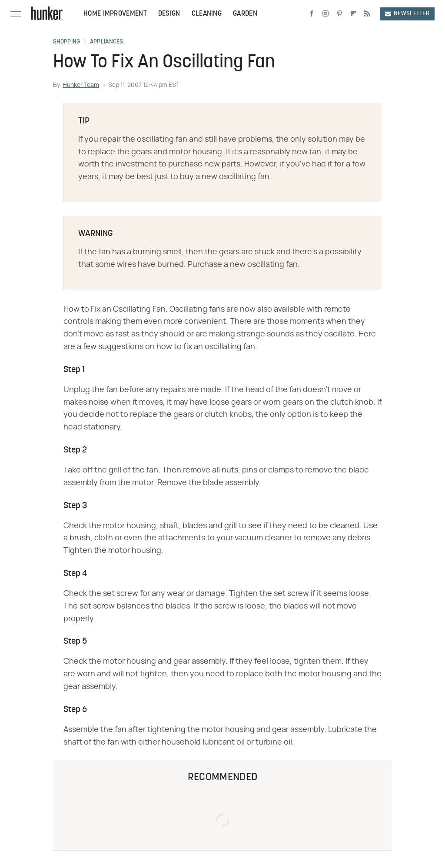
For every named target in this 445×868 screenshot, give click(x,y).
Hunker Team (81, 85)
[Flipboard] (353, 14)
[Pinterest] (339, 14)
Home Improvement (115, 14)
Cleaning (207, 14)
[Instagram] (325, 14)
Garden (245, 14)
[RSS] (367, 14)
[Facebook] (312, 14)
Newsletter (407, 14)
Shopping (66, 42)
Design (169, 14)
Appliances (107, 42)
